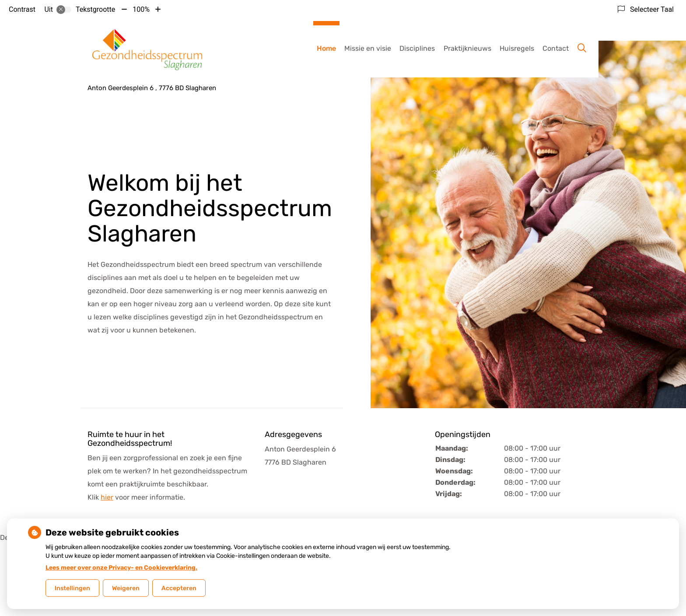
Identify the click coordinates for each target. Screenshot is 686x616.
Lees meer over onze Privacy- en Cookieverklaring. (121, 568)
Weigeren (126, 588)
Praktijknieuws (467, 48)
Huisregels (517, 48)
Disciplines (417, 48)
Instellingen (72, 588)
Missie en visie (368, 48)
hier (107, 497)
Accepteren (179, 588)
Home (326, 48)
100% (141, 9)
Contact (556, 48)
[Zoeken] (582, 48)
